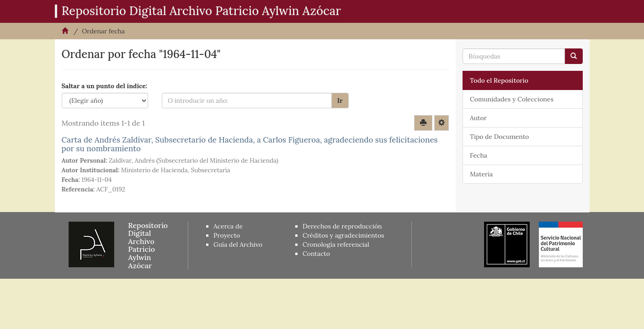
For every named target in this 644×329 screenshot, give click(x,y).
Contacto (316, 254)
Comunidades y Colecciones (512, 99)
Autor (478, 118)
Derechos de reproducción (342, 226)
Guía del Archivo (238, 244)
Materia (481, 174)
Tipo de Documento (499, 137)
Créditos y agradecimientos (343, 235)
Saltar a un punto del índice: (105, 86)
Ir (340, 101)
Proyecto (227, 235)
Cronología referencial (336, 244)
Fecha (479, 155)
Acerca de (228, 226)
